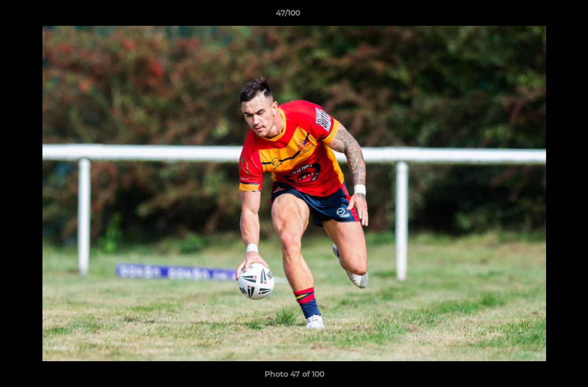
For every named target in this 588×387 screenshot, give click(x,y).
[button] (543, 16)
